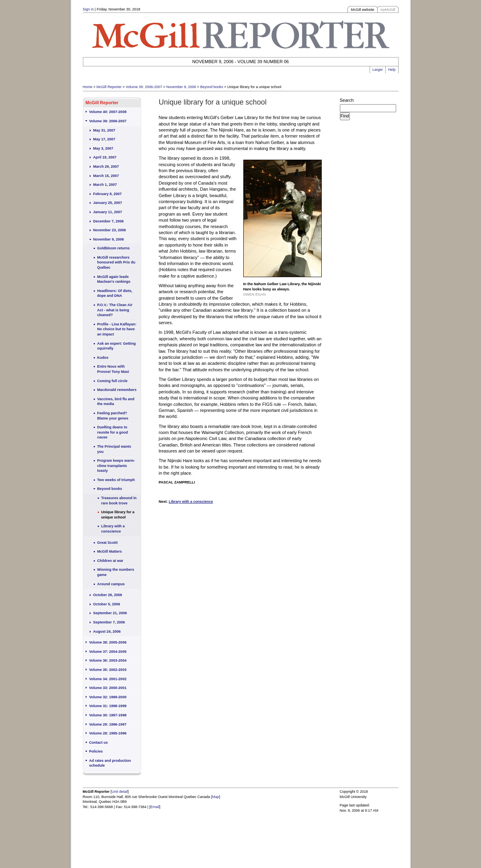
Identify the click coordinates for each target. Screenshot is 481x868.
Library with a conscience (113, 529)
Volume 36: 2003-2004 (108, 660)
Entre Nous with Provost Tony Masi (113, 369)
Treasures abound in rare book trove (119, 501)
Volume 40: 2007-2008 (108, 112)
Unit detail (120, 792)
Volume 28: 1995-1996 (108, 733)
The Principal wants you (114, 449)
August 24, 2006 (107, 631)
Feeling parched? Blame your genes (113, 416)
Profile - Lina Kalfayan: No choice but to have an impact (117, 329)
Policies (96, 751)
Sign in (88, 9)
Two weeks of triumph (116, 480)
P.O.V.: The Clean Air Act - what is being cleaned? (115, 310)
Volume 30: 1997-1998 (108, 715)
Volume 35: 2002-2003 (108, 670)
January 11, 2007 (108, 212)
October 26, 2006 (108, 595)
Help (392, 70)
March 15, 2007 (106, 176)
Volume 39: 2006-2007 (144, 87)
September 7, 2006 (109, 622)
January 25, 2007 (108, 203)
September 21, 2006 (110, 613)
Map (216, 797)
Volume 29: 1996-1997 (108, 724)
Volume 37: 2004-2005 (108, 652)
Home (88, 87)
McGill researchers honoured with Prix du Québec (116, 262)
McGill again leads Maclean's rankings (114, 279)
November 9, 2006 (181, 87)
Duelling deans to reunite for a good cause (113, 432)
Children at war (110, 561)
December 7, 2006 (109, 221)
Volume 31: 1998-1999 (108, 706)
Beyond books (212, 87)
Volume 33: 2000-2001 (108, 688)
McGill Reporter (109, 87)
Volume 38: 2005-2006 (108, 642)
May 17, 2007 (104, 139)
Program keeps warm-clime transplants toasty (116, 466)
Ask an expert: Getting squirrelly (117, 346)
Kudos (103, 358)
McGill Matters (110, 551)
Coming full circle (113, 381)
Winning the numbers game (116, 572)
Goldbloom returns (114, 248)
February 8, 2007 (108, 194)
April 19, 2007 (105, 157)
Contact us (99, 743)
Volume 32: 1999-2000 (108, 697)
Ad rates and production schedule (110, 763)
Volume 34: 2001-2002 (108, 679)
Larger (378, 70)
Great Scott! (108, 543)
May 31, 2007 (104, 130)
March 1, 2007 (105, 185)
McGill (388, 10)
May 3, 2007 (103, 148)
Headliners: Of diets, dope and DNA (115, 293)
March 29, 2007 (106, 167)
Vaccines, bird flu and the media (116, 402)
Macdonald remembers (117, 390)
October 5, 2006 (107, 604)
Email (155, 807)
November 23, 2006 (110, 230)
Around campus (111, 584)
